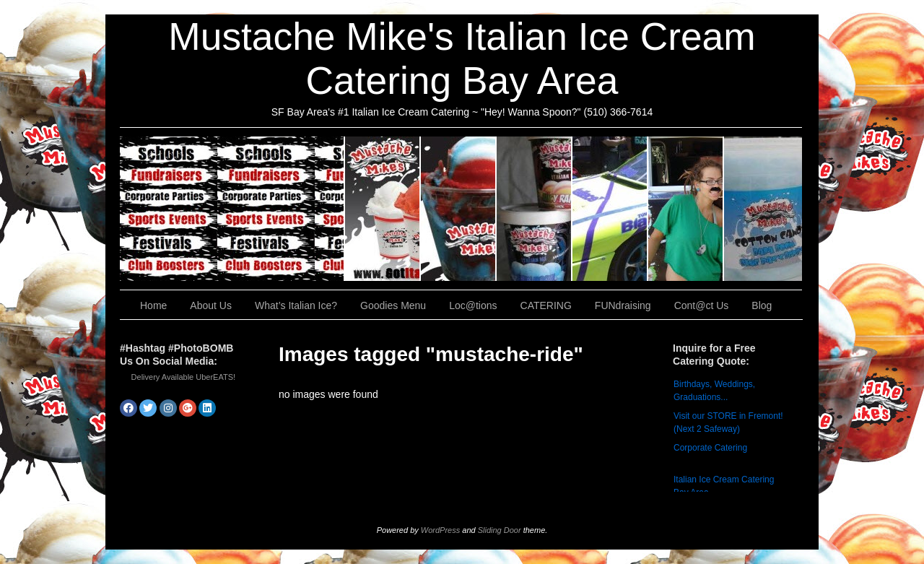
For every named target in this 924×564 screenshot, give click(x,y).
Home (153, 305)
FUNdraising (686, 209)
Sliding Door (500, 530)
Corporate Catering (710, 448)
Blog (762, 305)
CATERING (232, 209)
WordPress (440, 530)
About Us (383, 209)
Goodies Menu (535, 209)
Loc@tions (610, 209)
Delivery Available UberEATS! (184, 377)
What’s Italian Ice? (459, 209)
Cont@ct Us (763, 209)
